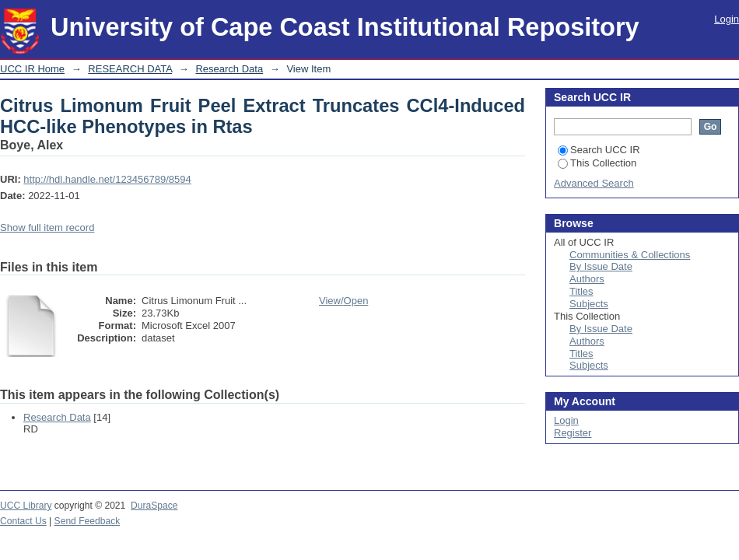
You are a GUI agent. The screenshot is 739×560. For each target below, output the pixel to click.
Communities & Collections (630, 255)
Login (727, 19)
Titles (581, 291)
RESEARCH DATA (130, 69)
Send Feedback (88, 521)
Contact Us (23, 521)
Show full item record (47, 227)
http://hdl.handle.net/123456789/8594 (107, 179)
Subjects (589, 304)
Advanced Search (594, 183)
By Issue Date (601, 266)
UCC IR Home (32, 69)
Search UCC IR (599, 150)
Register (573, 433)
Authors (587, 279)
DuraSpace (154, 506)
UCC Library (26, 506)
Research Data (229, 69)
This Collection (597, 163)
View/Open (343, 301)
